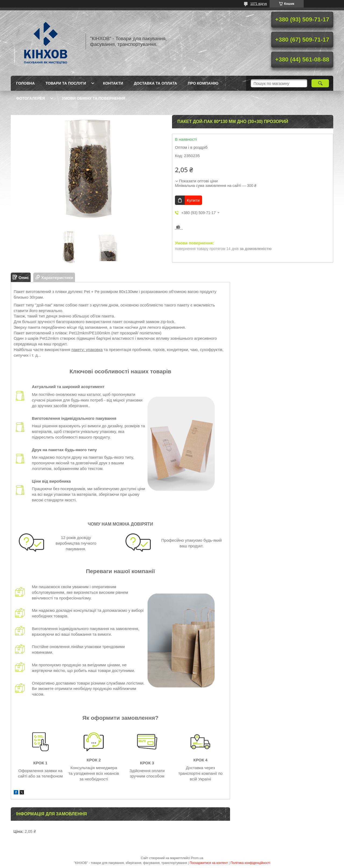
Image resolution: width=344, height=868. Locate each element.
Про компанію (203, 83)
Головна (25, 83)
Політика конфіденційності (250, 863)
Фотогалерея (31, 98)
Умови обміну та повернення (94, 98)
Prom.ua (197, 858)
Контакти (113, 83)
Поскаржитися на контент (209, 863)
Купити (193, 200)
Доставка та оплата (155, 83)
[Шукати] (320, 83)
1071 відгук (259, 4)
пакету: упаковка (87, 350)
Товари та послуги (66, 83)
